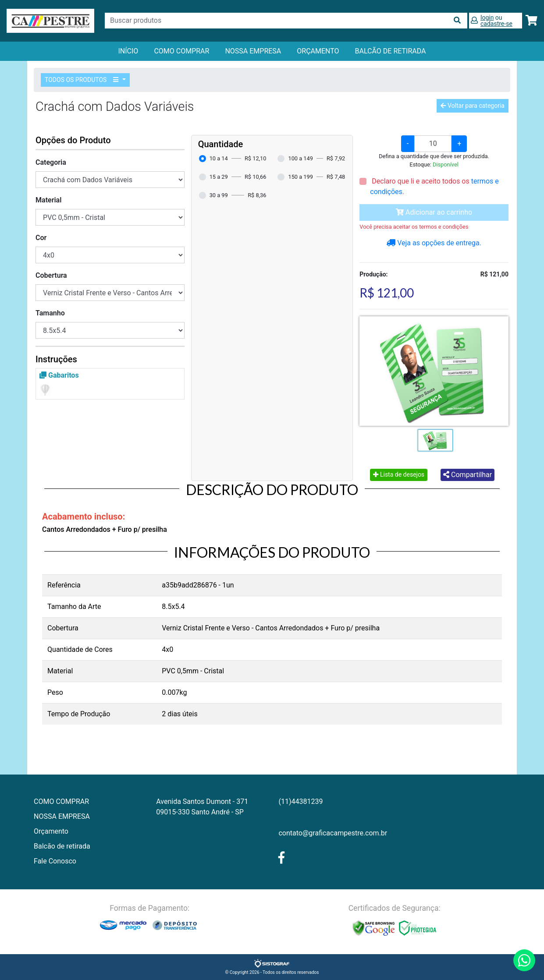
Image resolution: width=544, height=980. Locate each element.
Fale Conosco (55, 861)
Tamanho (50, 313)
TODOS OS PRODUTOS (83, 80)
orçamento (318, 51)
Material (48, 200)
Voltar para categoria (472, 106)
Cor (41, 238)
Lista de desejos (399, 474)
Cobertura (51, 275)
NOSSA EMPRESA (253, 51)
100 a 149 (300, 158)
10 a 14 (219, 158)
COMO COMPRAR (181, 51)
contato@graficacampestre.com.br (333, 833)
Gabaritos (59, 375)
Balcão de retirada (62, 846)
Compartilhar (468, 475)
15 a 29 (219, 177)
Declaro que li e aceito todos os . (434, 186)
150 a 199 (300, 177)
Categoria (51, 162)
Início (128, 51)
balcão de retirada (391, 51)
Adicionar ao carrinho (434, 212)
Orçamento (51, 831)
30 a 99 (219, 195)
